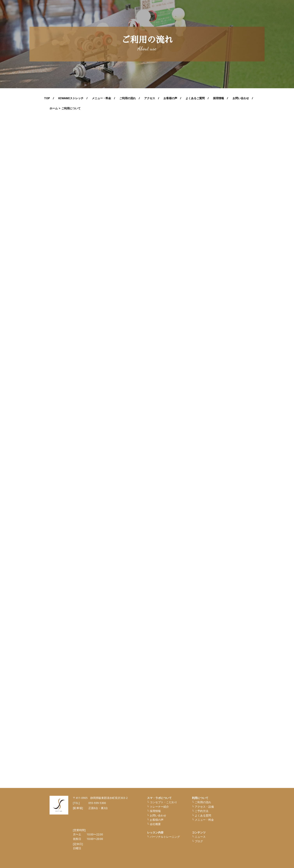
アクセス (150, 98)
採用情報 (219, 98)
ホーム (54, 108)
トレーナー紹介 (159, 807)
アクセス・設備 (204, 807)
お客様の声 (170, 98)
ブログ (199, 841)
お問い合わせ (241, 98)
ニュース (200, 837)
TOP (47, 98)
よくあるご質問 (195, 98)
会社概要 (155, 824)
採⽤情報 (155, 811)
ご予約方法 (202, 811)
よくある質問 (203, 815)
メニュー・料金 (204, 820)
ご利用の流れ (128, 98)
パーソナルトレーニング (165, 837)
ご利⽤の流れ (203, 802)
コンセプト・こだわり (163, 802)
